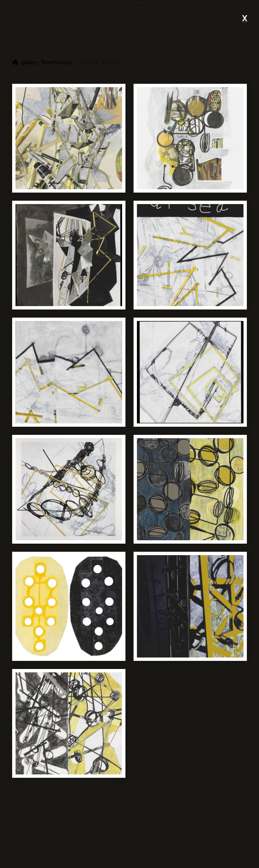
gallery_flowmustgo (47, 62)
